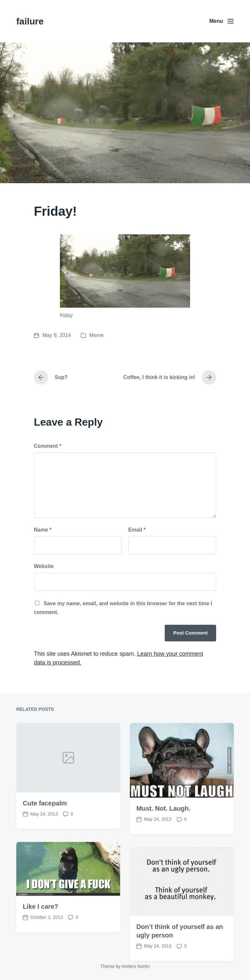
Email (137, 530)
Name (43, 530)
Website (44, 566)
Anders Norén (135, 966)
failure (30, 21)
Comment (48, 446)
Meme (96, 335)
